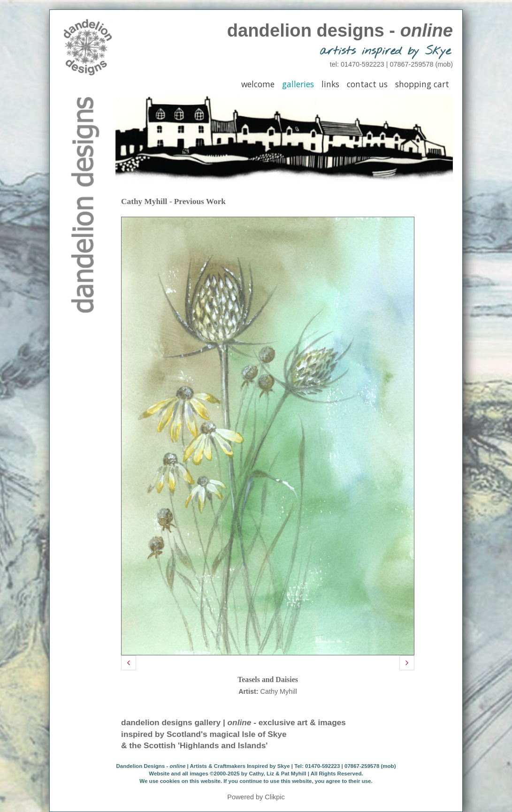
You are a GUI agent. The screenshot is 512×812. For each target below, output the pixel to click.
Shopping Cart (422, 84)
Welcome (258, 84)
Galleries (298, 84)
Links (330, 84)
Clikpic (275, 797)
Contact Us (367, 84)
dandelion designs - (340, 30)
